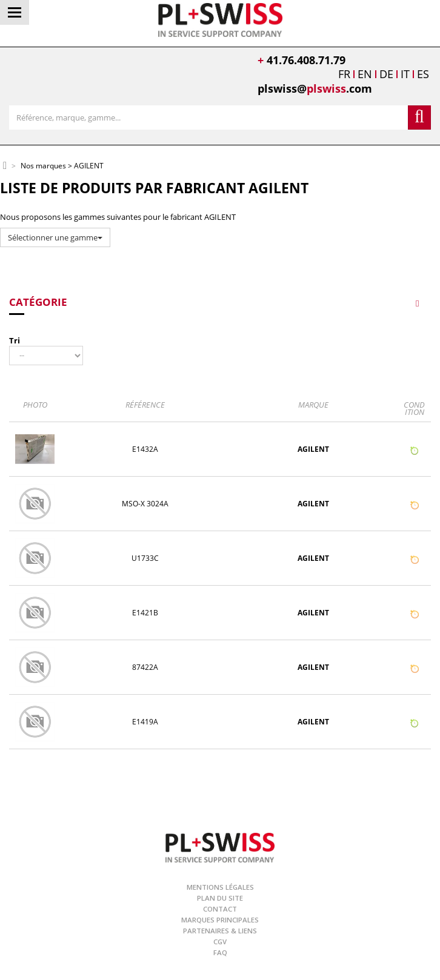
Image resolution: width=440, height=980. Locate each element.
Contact (220, 909)
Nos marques (43, 166)
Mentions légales (220, 887)
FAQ (220, 952)
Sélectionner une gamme (55, 237)
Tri (15, 340)
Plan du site (220, 898)
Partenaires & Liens (220, 931)
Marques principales (220, 920)
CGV (220, 942)
